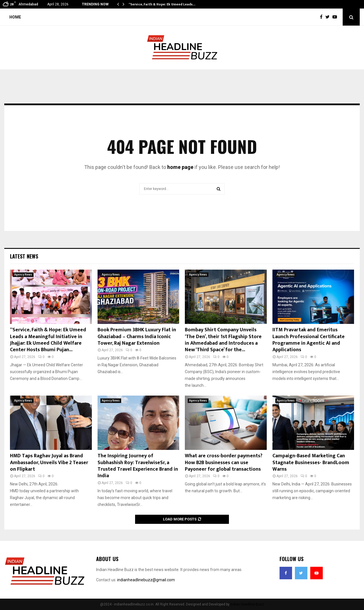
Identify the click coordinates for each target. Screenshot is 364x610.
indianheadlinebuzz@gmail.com (146, 580)
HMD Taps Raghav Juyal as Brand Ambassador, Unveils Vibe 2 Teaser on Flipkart (49, 463)
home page (180, 167)
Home (15, 17)
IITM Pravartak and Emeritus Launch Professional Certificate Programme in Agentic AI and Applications (309, 340)
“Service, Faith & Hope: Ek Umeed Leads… (162, 4)
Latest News (24, 256)
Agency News (23, 275)
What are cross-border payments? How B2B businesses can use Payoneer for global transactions (224, 463)
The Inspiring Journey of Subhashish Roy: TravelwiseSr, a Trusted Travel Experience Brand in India (138, 466)
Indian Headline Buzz (247, 604)
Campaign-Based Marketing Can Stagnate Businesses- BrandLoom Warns (311, 463)
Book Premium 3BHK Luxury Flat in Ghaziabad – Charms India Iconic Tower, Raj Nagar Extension (137, 337)
